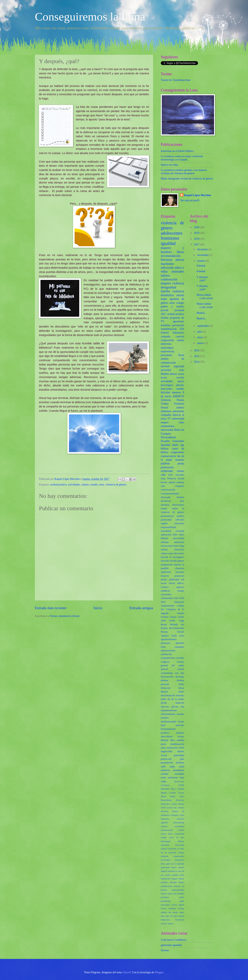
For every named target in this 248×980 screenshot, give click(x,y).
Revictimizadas (177, 628)
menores (176, 392)
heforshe (180, 725)
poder (182, 897)
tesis (102, 485)
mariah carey (178, 875)
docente (165, 557)
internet (177, 565)
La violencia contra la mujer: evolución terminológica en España (182, 158)
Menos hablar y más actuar (205, 297)
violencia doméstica (172, 293)
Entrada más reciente (51, 608)
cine (163, 486)
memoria (165, 505)
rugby (172, 767)
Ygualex (165, 636)
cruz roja (179, 673)
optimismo (166, 572)
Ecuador (165, 441)
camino (164, 550)
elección (165, 561)
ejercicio (165, 707)
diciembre (203, 249)
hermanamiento (168, 729)
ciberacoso (179, 550)
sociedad (180, 531)
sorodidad (179, 774)
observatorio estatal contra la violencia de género (172, 509)
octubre (202, 261)
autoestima (178, 411)
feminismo (170, 238)
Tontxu (181, 804)
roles (181, 422)
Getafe (181, 617)
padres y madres (172, 307)
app (182, 445)
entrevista (166, 344)
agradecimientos (169, 639)
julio (200, 332)
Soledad (201, 266)
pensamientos (167, 516)
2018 (182, 598)
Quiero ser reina (169, 165)
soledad (164, 774)
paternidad (179, 755)
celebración (166, 654)
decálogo (180, 677)
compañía (166, 415)
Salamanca (178, 333)
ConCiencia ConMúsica (174, 940)
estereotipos (167, 348)
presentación (167, 763)
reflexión (180, 520)
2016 (170, 475)
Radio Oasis (177, 796)
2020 (197, 227)
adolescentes (172, 233)
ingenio (164, 871)
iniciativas (166, 501)
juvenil (164, 310)
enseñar (180, 714)
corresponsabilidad (170, 494)
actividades (74, 485)
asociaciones (167, 546)
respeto (165, 422)
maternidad (178, 419)
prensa (164, 580)
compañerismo (168, 658)
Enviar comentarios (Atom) (65, 616)
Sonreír (180, 632)
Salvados (180, 475)
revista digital (178, 905)
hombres (165, 733)
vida (163, 475)
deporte (164, 692)
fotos (163, 864)
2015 (197, 356)
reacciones (165, 905)
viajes (164, 781)
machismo (167, 264)
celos (182, 815)
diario (181, 692)
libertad (164, 740)
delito (181, 684)
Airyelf (127, 972)
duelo (164, 699)
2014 (197, 362)
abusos (173, 374)
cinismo (164, 826)
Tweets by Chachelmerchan (176, 80)
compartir (179, 486)
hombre (180, 497)
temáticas (165, 591)
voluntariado (167, 598)
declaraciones (167, 677)
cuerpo (164, 837)
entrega (181, 852)
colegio (180, 303)
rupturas (180, 587)
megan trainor (178, 879)
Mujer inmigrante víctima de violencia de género (187, 179)
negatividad (166, 751)
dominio (180, 695)
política (180, 516)
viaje (182, 778)
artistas (181, 808)
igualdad (168, 243)
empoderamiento (169, 710)
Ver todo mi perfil (190, 200)
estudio (94, 485)
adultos (180, 408)
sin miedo (173, 912)
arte (175, 808)
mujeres (166, 283)
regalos (164, 523)
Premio (164, 628)
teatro (164, 778)
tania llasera (179, 916)
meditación (166, 879)
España (181, 613)
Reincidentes (166, 800)
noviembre (203, 255)
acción (170, 808)
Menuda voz (177, 624)
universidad (167, 430)
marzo (201, 343)
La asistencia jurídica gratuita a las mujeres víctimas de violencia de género (184, 172)
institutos (166, 325)
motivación (172, 748)
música (164, 893)
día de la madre (176, 699)
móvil (181, 748)
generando (165, 867)
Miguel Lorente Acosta (172, 793)
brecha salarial (168, 482)
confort (181, 830)
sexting (181, 908)
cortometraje (167, 673)
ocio (175, 893)
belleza (165, 449)
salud (182, 767)
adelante (165, 542)
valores (170, 923)
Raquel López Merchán (197, 195)
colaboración (169, 279)
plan (182, 759)
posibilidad (166, 901)
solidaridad (167, 471)
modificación (166, 886)
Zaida (174, 636)
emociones (167, 389)
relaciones (179, 523)
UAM (163, 808)
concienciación (168, 490)
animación (179, 542)
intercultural (167, 737)
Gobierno (166, 400)
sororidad (166, 370)
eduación (180, 703)
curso (171, 553)
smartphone (178, 770)
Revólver (180, 800)
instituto (180, 460)
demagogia (165, 841)
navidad (165, 366)
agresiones (178, 321)
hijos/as (177, 415)
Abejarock (179, 602)
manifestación (177, 744)
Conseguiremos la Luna (90, 17)
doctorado (166, 497)
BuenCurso (179, 781)
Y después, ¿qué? (202, 279)
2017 (164, 314)
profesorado (167, 467)
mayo (201, 337)
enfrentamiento (168, 714)
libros (180, 252)
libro (173, 740)
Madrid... (201, 313)
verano (180, 471)
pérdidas (180, 763)
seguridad (179, 366)
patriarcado (166, 759)
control (181, 669)
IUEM (181, 785)
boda (163, 647)
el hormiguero (177, 557)
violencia (178, 283)
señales (164, 912)
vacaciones (166, 594)
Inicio (98, 608)
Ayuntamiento (168, 606)
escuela (173, 561)
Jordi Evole (168, 621)
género (181, 561)
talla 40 (169, 916)
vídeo (181, 535)
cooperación (167, 340)
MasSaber (165, 789)
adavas (180, 260)
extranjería (180, 860)
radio (163, 767)
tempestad (165, 920)
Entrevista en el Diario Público (177, 151)
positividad (166, 520)
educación (167, 268)
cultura (164, 553)
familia (165, 291)
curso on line (177, 837)
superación (166, 535)
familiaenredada (169, 722)
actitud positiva (59, 485)
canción (180, 337)
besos (177, 546)
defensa (164, 680)
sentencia (165, 770)
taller (175, 535)
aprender (180, 643)
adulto (175, 445)
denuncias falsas (172, 688)
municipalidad (178, 890)
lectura (181, 737)
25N (182, 329)
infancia (180, 733)
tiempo (181, 591)
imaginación (167, 565)
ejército (175, 707)
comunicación (167, 830)
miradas (164, 882)
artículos (164, 811)
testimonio (173, 778)
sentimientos (168, 426)
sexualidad (166, 531)
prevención (178, 325)
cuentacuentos (168, 456)
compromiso (177, 452)
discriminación (168, 695)
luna (182, 501)
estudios (165, 718)
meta (163, 748)
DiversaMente (168, 437)
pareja (181, 463)
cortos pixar (167, 834)
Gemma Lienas (169, 617)
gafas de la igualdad (175, 864)
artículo (180, 385)
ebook (164, 703)
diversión (172, 849)
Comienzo (165, 785)
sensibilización (169, 329)
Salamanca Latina (169, 804)
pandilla (181, 893)
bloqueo (175, 815)
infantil (180, 295)
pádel (182, 901)
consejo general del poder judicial (172, 666)
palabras (165, 463)
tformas (165, 950)
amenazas (165, 643)
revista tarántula (168, 908)
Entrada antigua (141, 608)
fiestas (181, 722)
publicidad (174, 580)
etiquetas (165, 856)
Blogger (159, 972)
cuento (180, 340)
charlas (85, 485)
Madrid (165, 374)
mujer (164, 299)
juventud (179, 310)
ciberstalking (179, 822)
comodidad (179, 826)
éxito (176, 598)
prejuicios (179, 576)
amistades (178, 271)
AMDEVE (178, 396)
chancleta (165, 819)
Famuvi (165, 333)
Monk (163, 796)
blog (182, 546)
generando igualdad (171, 945)
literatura (167, 260)
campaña (166, 337)
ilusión (181, 867)
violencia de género (116, 485)
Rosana (164, 632)
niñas (170, 893)
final (163, 725)
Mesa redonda (177, 789)
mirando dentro (177, 882)
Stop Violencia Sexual (172, 478)
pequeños (165, 897)
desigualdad (168, 287)
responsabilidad (168, 527)
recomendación (171, 256)
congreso (165, 662)
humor (174, 867)
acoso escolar (172, 378)
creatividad (179, 834)
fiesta (181, 355)
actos (182, 636)
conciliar (180, 658)
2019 (163, 602)
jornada (171, 871)
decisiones (179, 553)
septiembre (203, 326)
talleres (165, 276)
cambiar (180, 482)
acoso (181, 374)
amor (172, 303)
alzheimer (166, 411)
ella (182, 707)
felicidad (165, 392)
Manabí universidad (172, 538)
